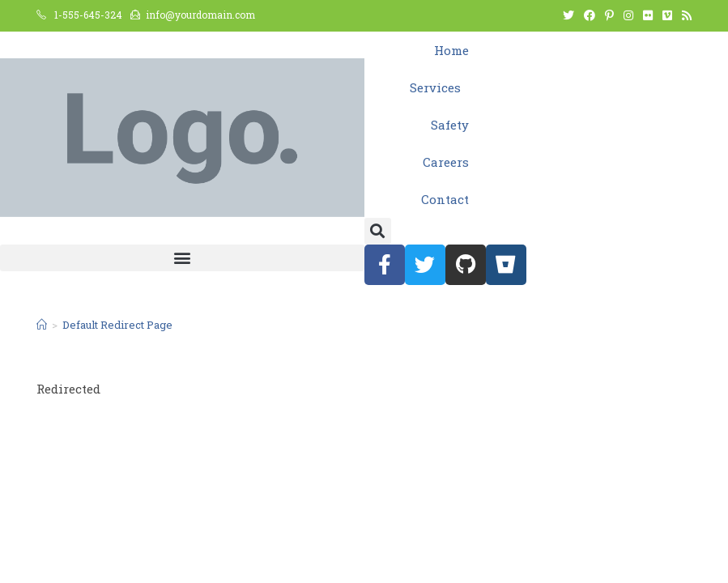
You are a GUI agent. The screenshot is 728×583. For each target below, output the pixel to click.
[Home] (42, 325)
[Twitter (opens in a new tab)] (568, 15)
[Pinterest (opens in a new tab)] (609, 15)
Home (451, 50)
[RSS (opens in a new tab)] (684, 15)
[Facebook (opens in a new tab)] (590, 15)
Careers (446, 162)
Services (439, 87)
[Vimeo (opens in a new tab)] (667, 15)
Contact (445, 199)
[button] (378, 231)
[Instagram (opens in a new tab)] (628, 15)
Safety (450, 125)
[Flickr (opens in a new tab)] (648, 15)
